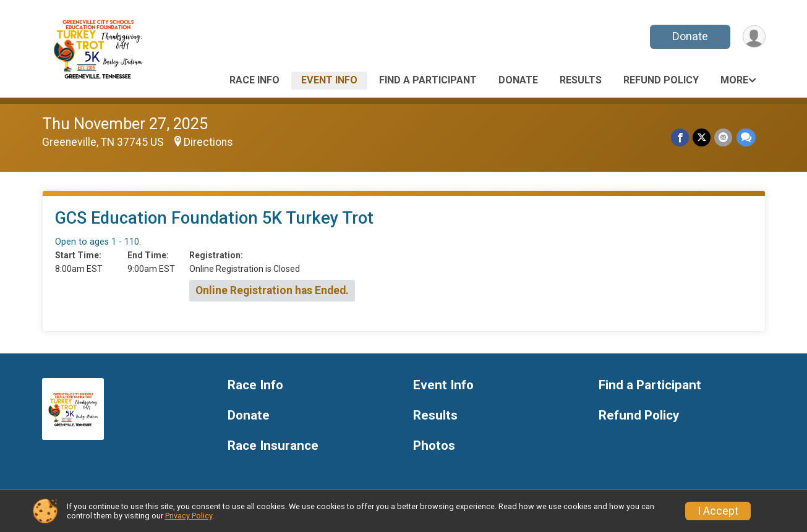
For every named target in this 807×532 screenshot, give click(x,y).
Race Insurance (273, 446)
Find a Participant (428, 80)
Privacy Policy (189, 516)
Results (581, 80)
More (734, 80)
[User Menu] (754, 37)
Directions (208, 142)
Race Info (254, 80)
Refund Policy (661, 80)
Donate (690, 36)
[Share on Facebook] (681, 137)
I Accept (718, 511)
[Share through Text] (746, 137)
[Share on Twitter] (702, 137)
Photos (434, 446)
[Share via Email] (724, 137)
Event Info (329, 80)
